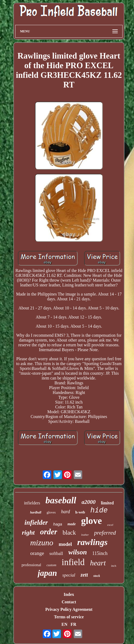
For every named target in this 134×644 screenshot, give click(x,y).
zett (84, 575)
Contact (69, 602)
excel (110, 525)
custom (51, 565)
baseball (61, 500)
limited (107, 503)
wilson (78, 552)
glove (92, 521)
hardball (36, 512)
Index (69, 594)
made (72, 524)
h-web (80, 512)
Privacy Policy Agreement (69, 609)
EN (64, 624)
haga (58, 524)
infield (73, 562)
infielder (36, 522)
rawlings (92, 542)
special (69, 575)
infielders (32, 503)
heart (98, 563)
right (28, 532)
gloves (51, 512)
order (49, 532)
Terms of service (69, 617)
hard (66, 512)
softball (56, 553)
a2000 (89, 502)
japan (47, 573)
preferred (105, 533)
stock (96, 576)
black (69, 533)
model (65, 544)
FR (73, 624)
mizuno (42, 543)
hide (99, 511)
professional (31, 565)
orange (37, 553)
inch (114, 566)
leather (85, 535)
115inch (100, 553)
